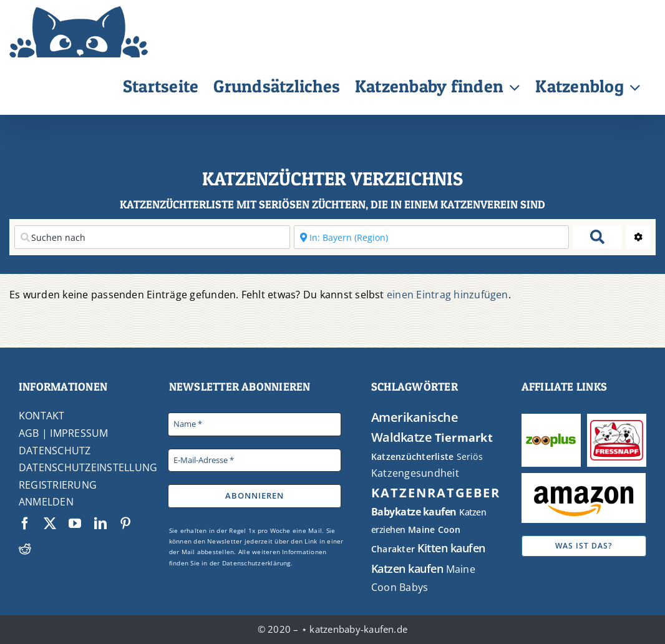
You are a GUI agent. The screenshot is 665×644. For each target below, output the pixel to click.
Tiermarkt (464, 437)
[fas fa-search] (597, 237)
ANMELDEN (46, 502)
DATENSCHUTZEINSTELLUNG (88, 467)
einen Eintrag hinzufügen (448, 295)
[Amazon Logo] (584, 487)
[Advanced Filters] (638, 237)
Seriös (470, 456)
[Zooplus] (551, 431)
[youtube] (75, 524)
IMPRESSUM (79, 433)
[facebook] (25, 524)
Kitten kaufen (451, 548)
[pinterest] (125, 524)
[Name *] (255, 424)
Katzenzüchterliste (412, 456)
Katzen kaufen (407, 568)
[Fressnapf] (617, 425)
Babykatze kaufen (414, 512)
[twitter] (50, 524)
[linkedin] (100, 524)
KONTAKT (42, 416)
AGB (29, 433)
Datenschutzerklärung (256, 563)
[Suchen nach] (152, 237)
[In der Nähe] (432, 237)
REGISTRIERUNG (58, 485)
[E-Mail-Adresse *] (255, 461)
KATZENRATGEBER (436, 493)
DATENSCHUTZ (55, 451)
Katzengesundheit (415, 473)
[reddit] (25, 549)
